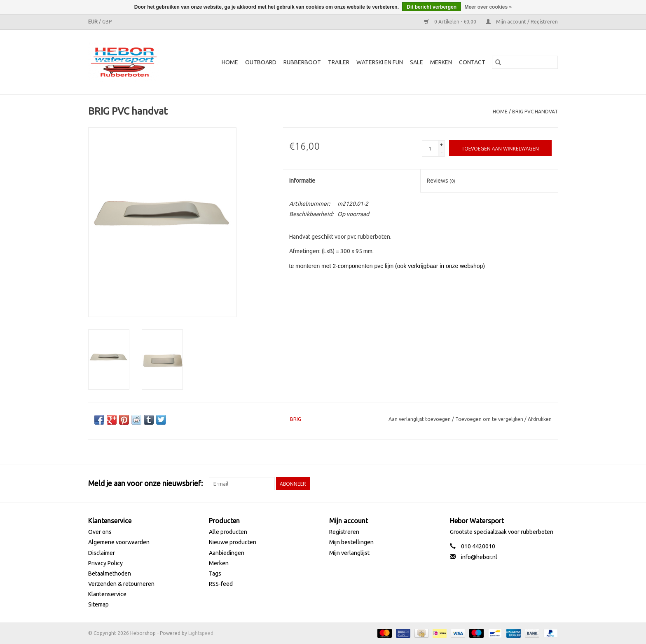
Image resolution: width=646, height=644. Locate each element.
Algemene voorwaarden (119, 542)
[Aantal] (430, 148)
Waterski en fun (380, 62)
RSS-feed (221, 584)
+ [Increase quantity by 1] (441, 145)
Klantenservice (107, 594)
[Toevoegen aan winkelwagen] (500, 148)
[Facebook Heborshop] (508, 484)
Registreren (344, 532)
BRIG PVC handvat (535, 112)
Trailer (339, 62)
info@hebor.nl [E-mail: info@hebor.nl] (479, 557)
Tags (215, 573)
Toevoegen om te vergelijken (490, 419)
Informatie (302, 181)
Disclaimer (102, 553)
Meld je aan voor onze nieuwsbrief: (145, 483)
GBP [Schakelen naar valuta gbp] (107, 22)
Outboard (261, 62)
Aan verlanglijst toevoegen (420, 419)
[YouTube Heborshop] (537, 484)
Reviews (441, 181)
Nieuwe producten (233, 542)
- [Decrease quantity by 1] (442, 152)
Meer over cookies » (488, 7)
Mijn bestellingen (351, 542)
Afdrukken (540, 419)
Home (230, 62)
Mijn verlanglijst (349, 553)
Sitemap (98, 604)
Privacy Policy (105, 563)
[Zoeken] (525, 62)
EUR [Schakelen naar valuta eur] (94, 22)
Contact (472, 62)
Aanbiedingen (227, 553)
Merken (441, 62)
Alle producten (228, 532)
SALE (417, 62)
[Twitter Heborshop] (522, 484)
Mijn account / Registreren (522, 22)
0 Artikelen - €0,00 (451, 22)
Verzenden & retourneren (121, 584)
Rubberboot (302, 62)
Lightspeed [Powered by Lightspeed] (201, 633)
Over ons (100, 532)
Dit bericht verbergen (432, 7)
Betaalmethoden (110, 573)
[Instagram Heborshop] (551, 484)
